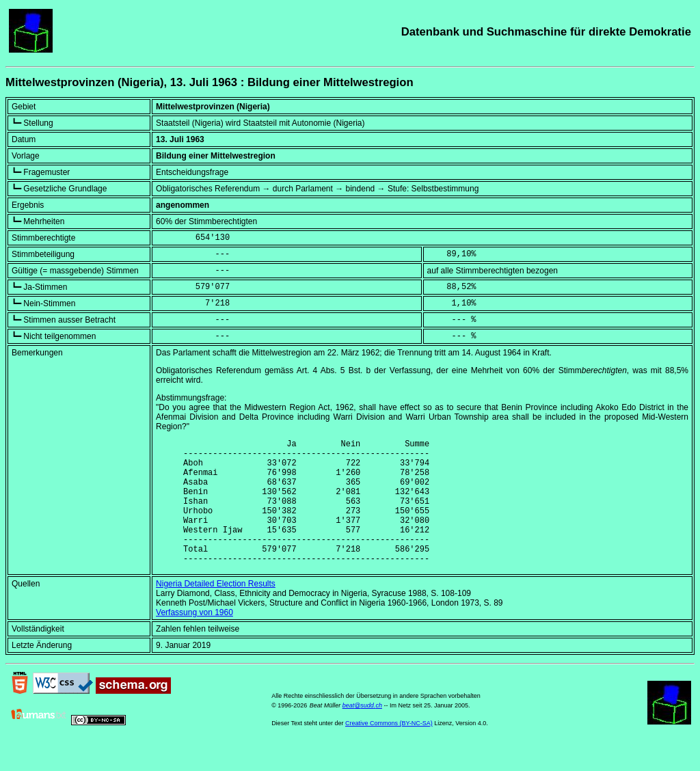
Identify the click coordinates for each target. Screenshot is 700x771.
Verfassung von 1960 (194, 639)
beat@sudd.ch (362, 732)
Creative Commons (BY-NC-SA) (389, 750)
